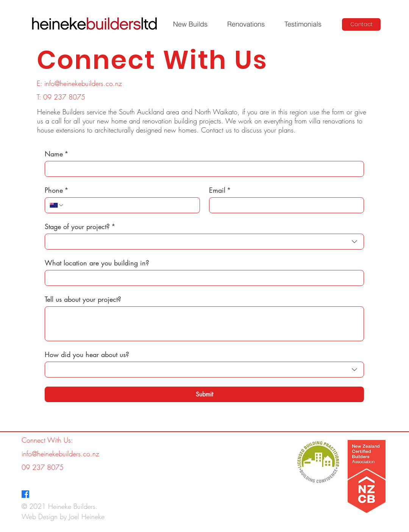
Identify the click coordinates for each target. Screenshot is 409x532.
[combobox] (204, 242)
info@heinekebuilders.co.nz (83, 83)
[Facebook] (25, 494)
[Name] (202, 169)
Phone (57, 190)
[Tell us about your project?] (204, 324)
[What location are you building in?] (202, 278)
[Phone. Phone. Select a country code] (57, 205)
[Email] (284, 205)
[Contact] (361, 24)
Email (220, 190)
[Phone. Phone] (129, 205)
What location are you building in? (97, 263)
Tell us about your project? (83, 299)
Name (57, 154)
